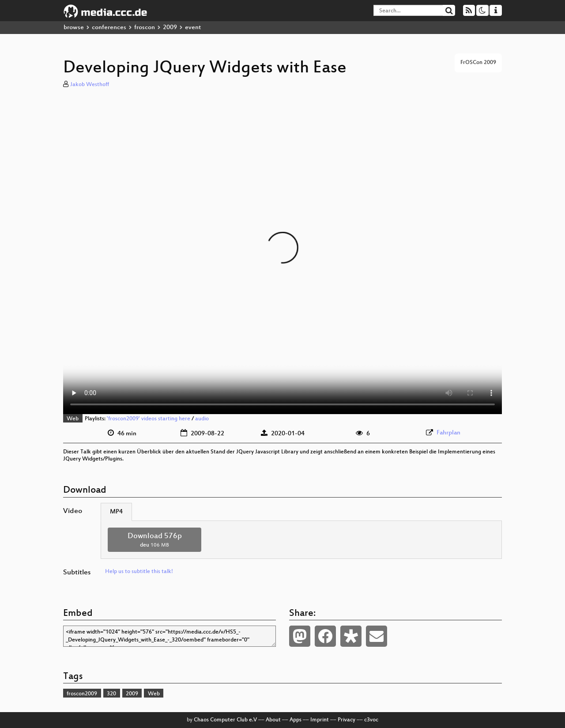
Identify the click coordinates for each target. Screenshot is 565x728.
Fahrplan (448, 433)
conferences (109, 28)
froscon (145, 28)
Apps (296, 720)
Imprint (320, 720)
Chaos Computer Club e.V (225, 720)
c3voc (371, 720)
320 (111, 694)
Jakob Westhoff (90, 85)
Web (73, 419)
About (273, 720)
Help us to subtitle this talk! (139, 572)
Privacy (347, 720)
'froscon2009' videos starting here (149, 419)
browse (74, 28)
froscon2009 (82, 694)
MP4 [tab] (116, 512)
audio (202, 419)
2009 (170, 28)
